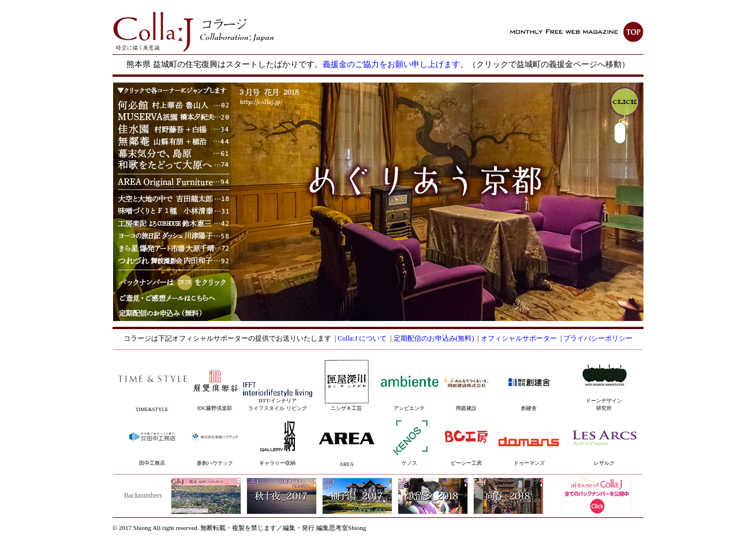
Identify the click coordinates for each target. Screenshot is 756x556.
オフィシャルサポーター (519, 338)
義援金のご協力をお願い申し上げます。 (395, 64)
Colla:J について (362, 338)
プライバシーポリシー (598, 338)
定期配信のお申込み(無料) (434, 338)
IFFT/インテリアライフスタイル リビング (278, 399)
